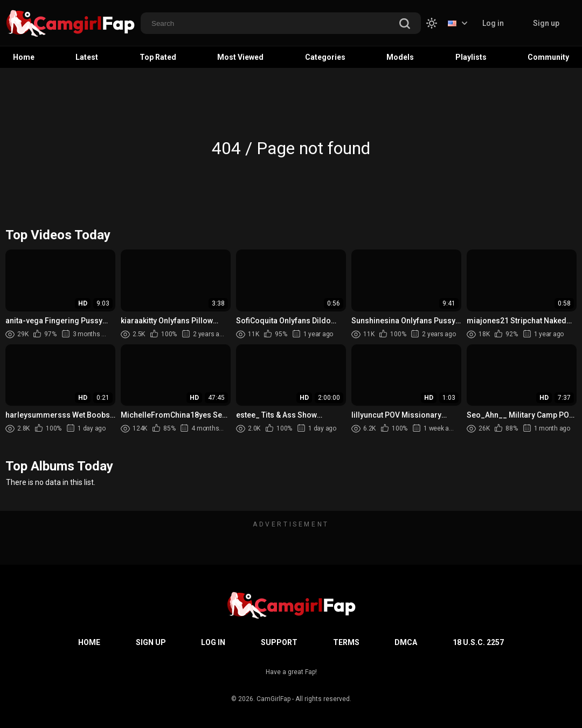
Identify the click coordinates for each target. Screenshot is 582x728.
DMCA (406, 642)
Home (24, 57)
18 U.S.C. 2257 (478, 642)
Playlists (471, 57)
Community (548, 57)
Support (279, 642)
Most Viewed (240, 57)
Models (400, 57)
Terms (346, 642)
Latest (87, 57)
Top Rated (158, 57)
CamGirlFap (273, 699)
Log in (493, 23)
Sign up (546, 23)
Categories (325, 57)
